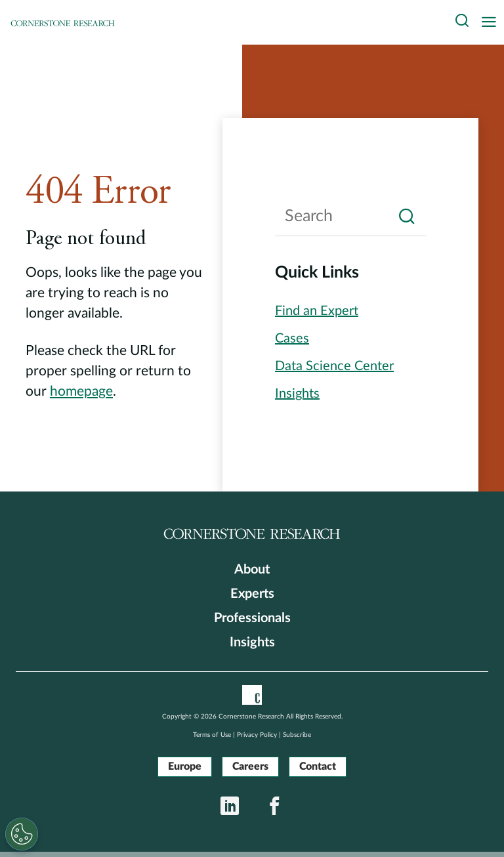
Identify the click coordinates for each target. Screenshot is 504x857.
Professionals (252, 618)
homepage (81, 391)
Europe (185, 766)
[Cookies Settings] (22, 834)
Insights (252, 642)
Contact (318, 766)
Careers (250, 766)
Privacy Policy (257, 735)
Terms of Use (212, 735)
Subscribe (297, 735)
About (252, 570)
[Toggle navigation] (492, 23)
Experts (252, 594)
